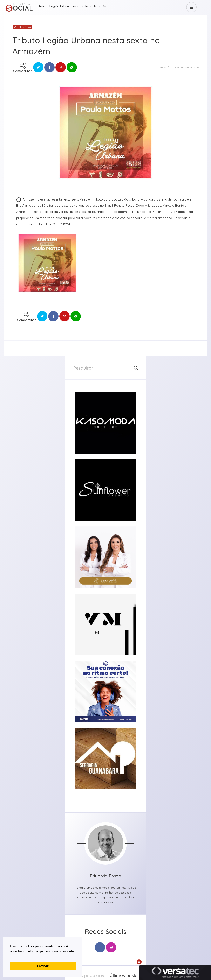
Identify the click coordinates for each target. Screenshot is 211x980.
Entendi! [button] (43, 966)
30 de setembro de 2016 (184, 67)
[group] (105, 423)
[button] (11, 957)
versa (163, 67)
